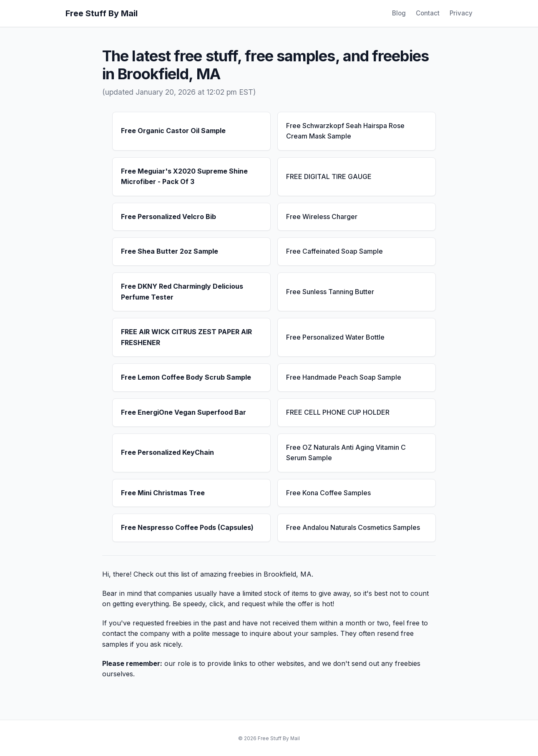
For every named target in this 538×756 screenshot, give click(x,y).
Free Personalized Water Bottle (335, 337)
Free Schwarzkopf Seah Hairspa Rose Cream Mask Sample (345, 131)
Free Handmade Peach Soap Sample (344, 377)
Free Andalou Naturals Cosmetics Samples (353, 527)
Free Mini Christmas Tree (163, 493)
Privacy (461, 13)
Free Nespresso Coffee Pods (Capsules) (187, 527)
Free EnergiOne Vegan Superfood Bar (184, 412)
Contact (428, 13)
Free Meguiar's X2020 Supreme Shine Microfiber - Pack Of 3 (184, 176)
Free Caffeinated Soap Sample (334, 251)
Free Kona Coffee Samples (328, 493)
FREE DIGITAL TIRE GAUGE (329, 176)
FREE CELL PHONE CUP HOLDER (338, 412)
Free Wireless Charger (322, 217)
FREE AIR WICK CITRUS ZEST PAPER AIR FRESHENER (186, 337)
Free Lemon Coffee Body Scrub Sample (186, 377)
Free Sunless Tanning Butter (330, 292)
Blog (399, 13)
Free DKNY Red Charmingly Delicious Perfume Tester (182, 292)
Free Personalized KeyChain (167, 452)
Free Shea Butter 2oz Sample (170, 251)
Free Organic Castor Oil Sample (173, 131)
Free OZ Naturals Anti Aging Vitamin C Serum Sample (346, 453)
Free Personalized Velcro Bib (168, 217)
